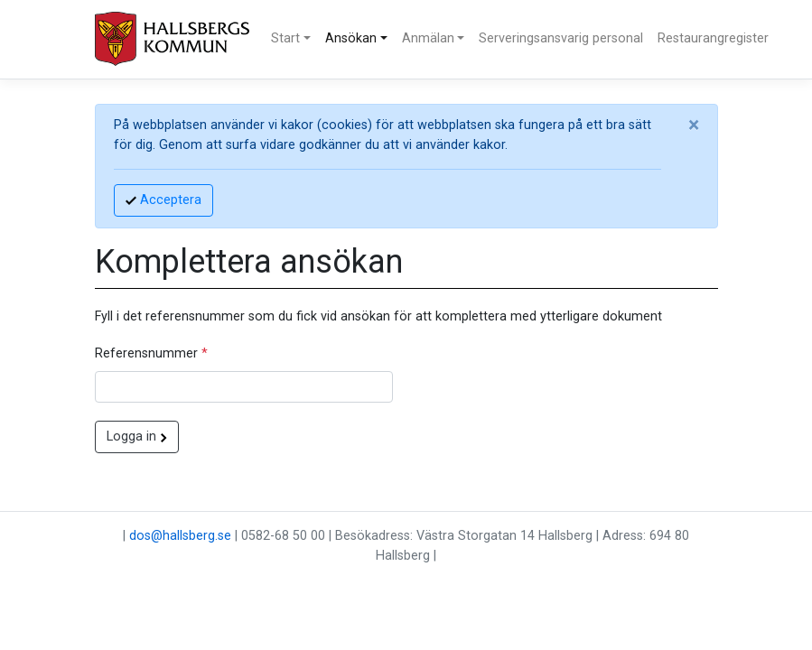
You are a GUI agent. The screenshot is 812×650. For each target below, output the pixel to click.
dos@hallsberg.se (180, 536)
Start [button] (285, 38)
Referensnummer (151, 353)
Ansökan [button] (351, 38)
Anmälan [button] (428, 38)
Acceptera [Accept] (163, 200)
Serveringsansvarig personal (561, 38)
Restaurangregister (713, 38)
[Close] (694, 125)
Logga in (137, 436)
